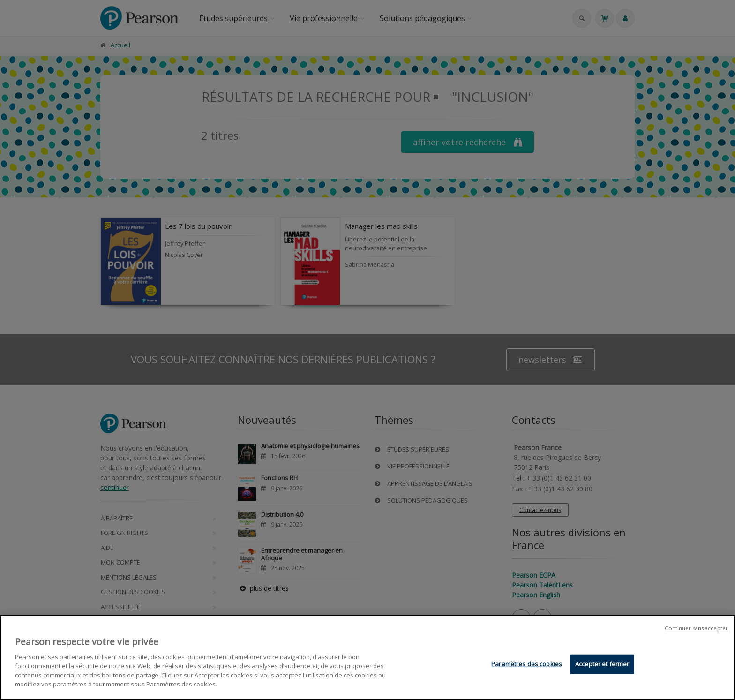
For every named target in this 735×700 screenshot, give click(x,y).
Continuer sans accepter (696, 628)
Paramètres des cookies (527, 664)
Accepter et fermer (602, 664)
